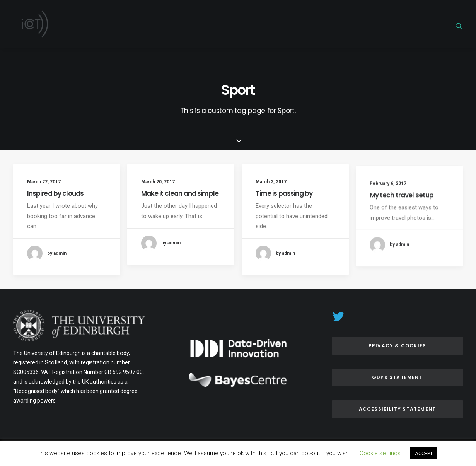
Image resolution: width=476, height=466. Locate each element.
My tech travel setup (402, 224)
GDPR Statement (397, 377)
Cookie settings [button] (380, 453)
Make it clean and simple (180, 194)
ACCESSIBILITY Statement (398, 409)
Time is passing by (284, 202)
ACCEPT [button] (424, 453)
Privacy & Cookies (397, 346)
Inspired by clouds (55, 193)
